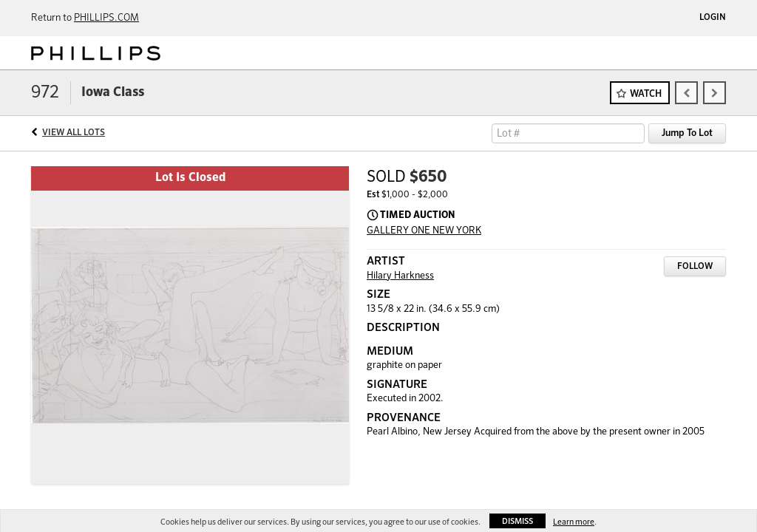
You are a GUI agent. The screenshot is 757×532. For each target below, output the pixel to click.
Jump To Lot (687, 133)
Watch (646, 94)
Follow (695, 267)
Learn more (574, 522)
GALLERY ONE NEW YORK (424, 231)
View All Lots (74, 133)
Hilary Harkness (400, 276)
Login (713, 18)
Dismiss (517, 521)
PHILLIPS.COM (106, 18)
